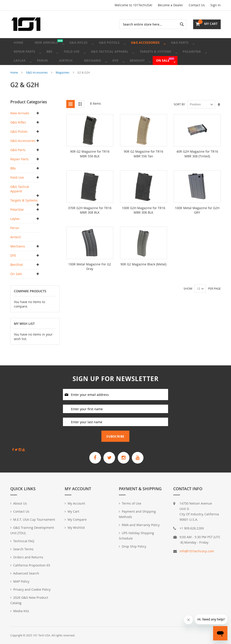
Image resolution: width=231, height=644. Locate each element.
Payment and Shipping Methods (137, 514)
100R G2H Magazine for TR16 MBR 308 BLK (143, 223)
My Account (76, 503)
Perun (15, 241)
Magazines (63, 86)
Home (14, 86)
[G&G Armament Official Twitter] (108, 457)
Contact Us (197, 5)
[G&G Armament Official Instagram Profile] (125, 457)
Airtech (16, 250)
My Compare (77, 519)
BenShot (17, 278)
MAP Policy (21, 581)
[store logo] (26, 24)
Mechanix (18, 260)
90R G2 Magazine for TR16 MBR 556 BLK (90, 167)
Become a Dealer (170, 5)
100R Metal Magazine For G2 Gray (90, 279)
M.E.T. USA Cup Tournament (34, 519)
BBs (13, 182)
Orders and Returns (28, 557)
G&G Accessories (37, 86)
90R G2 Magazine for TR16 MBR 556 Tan (143, 167)
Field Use (17, 191)
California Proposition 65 (32, 565)
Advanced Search (26, 573)
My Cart (73, 511)
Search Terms (23, 549)
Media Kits (21, 611)
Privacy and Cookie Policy (32, 589)
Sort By (179, 118)
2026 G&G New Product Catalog (29, 600)
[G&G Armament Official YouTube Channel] (141, 457)
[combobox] (153, 24)
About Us (20, 503)
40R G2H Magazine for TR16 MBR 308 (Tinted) (197, 167)
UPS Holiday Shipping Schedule (136, 536)
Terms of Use (132, 503)
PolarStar (17, 223)
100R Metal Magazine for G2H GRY (197, 223)
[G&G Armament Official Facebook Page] (92, 457)
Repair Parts (19, 172)
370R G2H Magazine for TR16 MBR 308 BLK (90, 223)
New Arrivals (20, 127)
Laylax (15, 232)
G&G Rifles (18, 136)
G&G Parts (18, 163)
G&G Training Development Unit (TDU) (32, 530)
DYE (13, 269)
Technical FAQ (24, 541)
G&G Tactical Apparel (20, 202)
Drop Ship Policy (134, 546)
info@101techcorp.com (197, 551)
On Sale (16, 287)
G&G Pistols (19, 145)
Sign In (216, 5)
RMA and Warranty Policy (141, 525)
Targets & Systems (24, 214)
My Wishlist (76, 528)
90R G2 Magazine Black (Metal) (143, 277)
